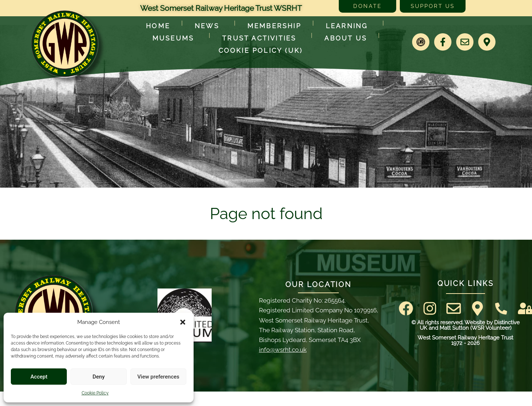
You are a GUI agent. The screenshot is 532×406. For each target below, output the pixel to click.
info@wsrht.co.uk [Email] (283, 350)
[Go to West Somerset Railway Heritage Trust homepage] (65, 44)
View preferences (158, 377)
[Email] (465, 42)
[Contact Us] (501, 309)
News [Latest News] (209, 26)
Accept (39, 377)
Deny (99, 377)
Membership (274, 26)
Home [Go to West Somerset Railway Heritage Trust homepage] (158, 26)
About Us (346, 38)
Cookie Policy (95, 393)
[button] (183, 322)
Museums (175, 38)
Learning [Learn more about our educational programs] (349, 26)
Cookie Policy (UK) (261, 50)
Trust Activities (261, 38)
